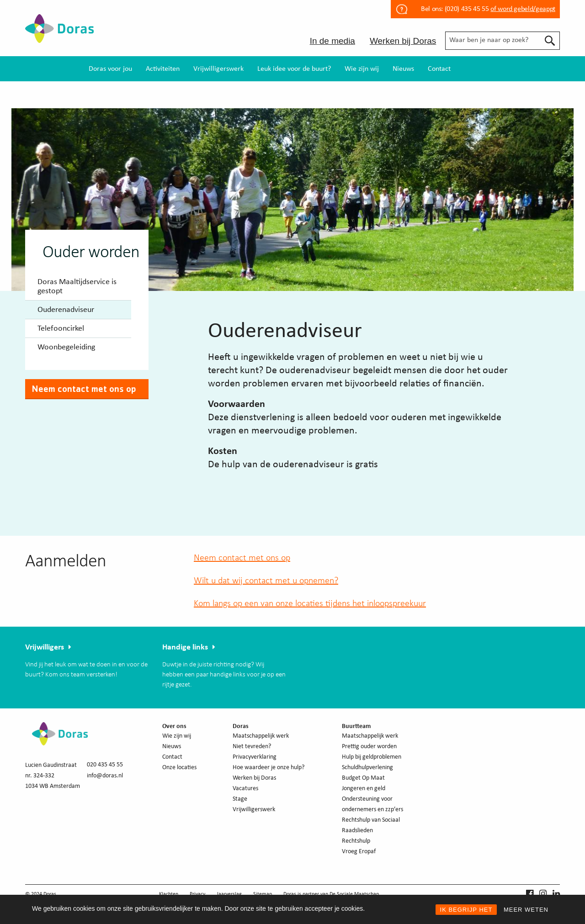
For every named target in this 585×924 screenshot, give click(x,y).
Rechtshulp (356, 841)
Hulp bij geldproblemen (372, 757)
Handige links (185, 647)
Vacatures (245, 789)
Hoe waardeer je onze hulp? (269, 768)
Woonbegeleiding (66, 347)
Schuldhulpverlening (367, 768)
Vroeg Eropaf (359, 852)
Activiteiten (163, 69)
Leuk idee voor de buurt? (294, 69)
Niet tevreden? (252, 747)
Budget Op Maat (363, 778)
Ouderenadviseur (66, 310)
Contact (439, 69)
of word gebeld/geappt (523, 9)
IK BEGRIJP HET (466, 910)
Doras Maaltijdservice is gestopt (77, 287)
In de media (332, 41)
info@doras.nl (105, 776)
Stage (240, 799)
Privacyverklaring (255, 757)
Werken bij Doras (403, 41)
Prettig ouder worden (369, 747)
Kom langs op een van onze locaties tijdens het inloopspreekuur (310, 604)
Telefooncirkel (61, 329)
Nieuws (403, 69)
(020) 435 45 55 (466, 9)
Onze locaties (179, 768)
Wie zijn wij (362, 69)
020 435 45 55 (105, 765)
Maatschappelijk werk (261, 736)
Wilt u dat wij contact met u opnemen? (266, 581)
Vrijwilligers (45, 647)
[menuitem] (110, 69)
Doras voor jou (110, 69)
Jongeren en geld (364, 789)
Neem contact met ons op (84, 389)
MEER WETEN (526, 910)
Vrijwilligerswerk (218, 69)
